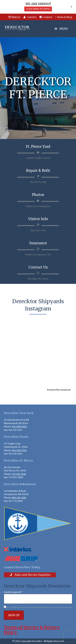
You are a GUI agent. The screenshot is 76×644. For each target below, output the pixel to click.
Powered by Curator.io (59, 390)
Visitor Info (38, 219)
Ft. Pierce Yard (38, 146)
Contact (46, 17)
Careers (30, 17)
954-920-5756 (19, 450)
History (14, 17)
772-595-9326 (19, 474)
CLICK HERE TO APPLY (38, 9)
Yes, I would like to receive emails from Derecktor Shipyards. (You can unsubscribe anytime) (39, 607)
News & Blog (64, 17)
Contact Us (38, 267)
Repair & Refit (38, 170)
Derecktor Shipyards (21, 28)
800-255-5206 (19, 498)
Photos (38, 195)
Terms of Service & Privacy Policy (32, 630)
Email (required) (13, 592)
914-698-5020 (19, 427)
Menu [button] (64, 29)
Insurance (38, 243)
